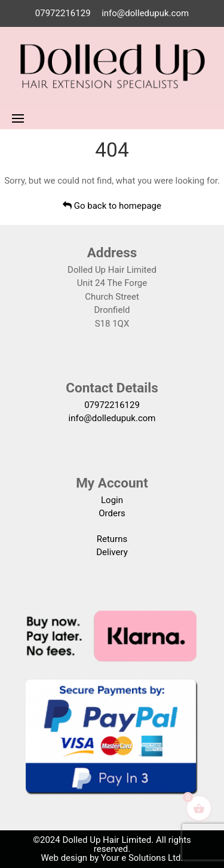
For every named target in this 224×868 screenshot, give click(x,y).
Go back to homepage (112, 206)
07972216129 (63, 13)
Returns (112, 539)
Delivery (112, 552)
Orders (112, 513)
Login (112, 500)
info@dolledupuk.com (145, 13)
